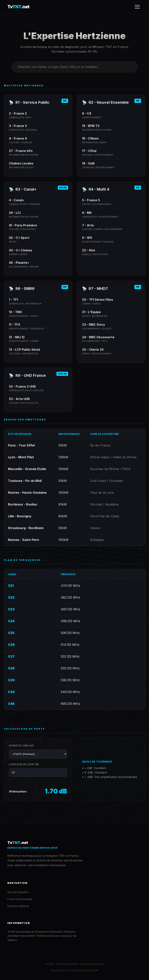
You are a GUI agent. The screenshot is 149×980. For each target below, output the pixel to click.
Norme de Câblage (21, 746)
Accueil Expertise (18, 892)
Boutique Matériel (18, 906)
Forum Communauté (20, 899)
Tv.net (18, 7)
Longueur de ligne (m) (24, 764)
